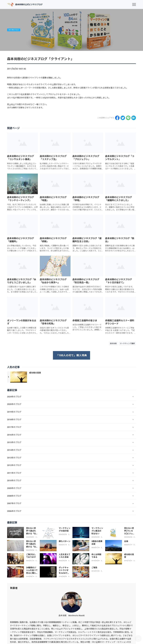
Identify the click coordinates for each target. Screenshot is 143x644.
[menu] (134, 4)
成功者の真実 (35, 373)
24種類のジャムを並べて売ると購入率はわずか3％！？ (32, 573)
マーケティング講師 (127, 344)
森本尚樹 (113, 344)
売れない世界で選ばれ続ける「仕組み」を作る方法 (31, 547)
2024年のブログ (36, 537)
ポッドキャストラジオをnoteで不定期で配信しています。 (65, 573)
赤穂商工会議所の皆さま (85, 321)
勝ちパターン (65, 541)
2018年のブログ (134, 561)
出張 (126, 541)
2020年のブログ (69, 561)
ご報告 (94, 568)
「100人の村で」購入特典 (71, 355)
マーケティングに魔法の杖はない (97, 531)
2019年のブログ (102, 561)
